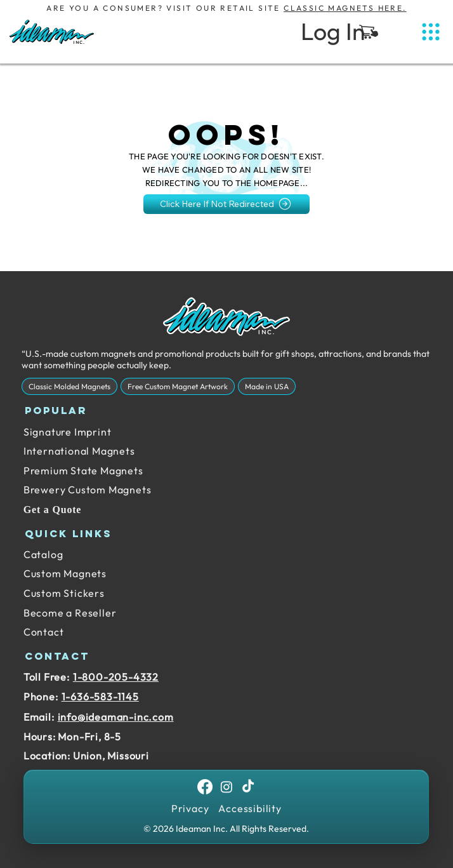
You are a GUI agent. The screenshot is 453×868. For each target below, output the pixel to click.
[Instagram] (226, 787)
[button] (369, 32)
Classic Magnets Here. (345, 8)
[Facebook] (205, 787)
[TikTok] (248, 787)
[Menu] (431, 32)
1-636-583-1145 (100, 697)
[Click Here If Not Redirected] (227, 204)
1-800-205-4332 (116, 677)
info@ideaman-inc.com (116, 717)
